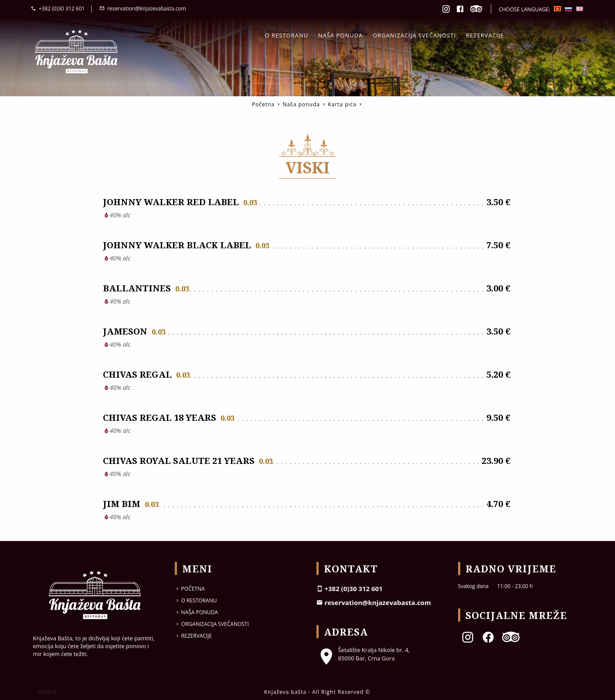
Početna (263, 104)
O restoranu (287, 35)
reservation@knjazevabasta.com (143, 8)
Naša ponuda (341, 35)
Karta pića (342, 104)
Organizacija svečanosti (414, 35)
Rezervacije (485, 35)
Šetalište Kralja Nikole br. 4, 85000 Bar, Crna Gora (363, 654)
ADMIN (47, 692)
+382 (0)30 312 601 (58, 8)
